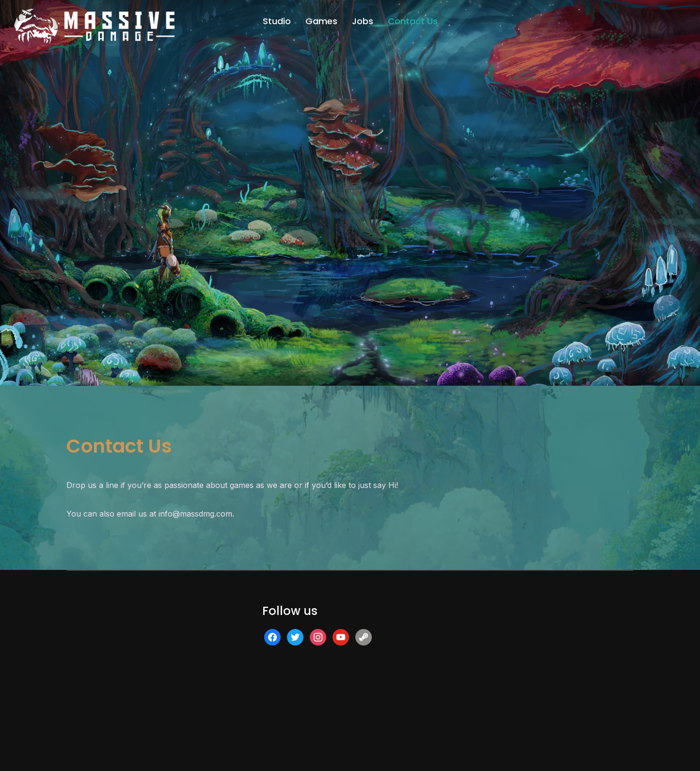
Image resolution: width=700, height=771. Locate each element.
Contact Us (413, 21)
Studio (277, 21)
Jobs (363, 21)
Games (321, 21)
